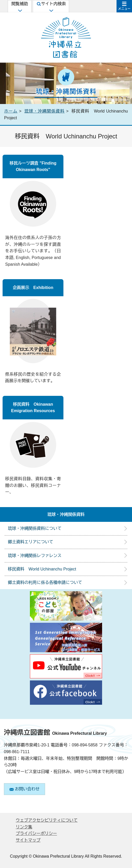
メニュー (124, 9)
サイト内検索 (51, 7)
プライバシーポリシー (36, 833)
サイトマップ (28, 840)
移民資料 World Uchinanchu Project (42, 569)
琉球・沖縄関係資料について (35, 528)
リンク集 (24, 827)
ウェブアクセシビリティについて (47, 820)
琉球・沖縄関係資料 (45, 111)
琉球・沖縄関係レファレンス (35, 556)
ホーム (11, 111)
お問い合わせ (25, 789)
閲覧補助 (20, 7)
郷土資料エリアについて (31, 542)
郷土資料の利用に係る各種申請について (45, 583)
